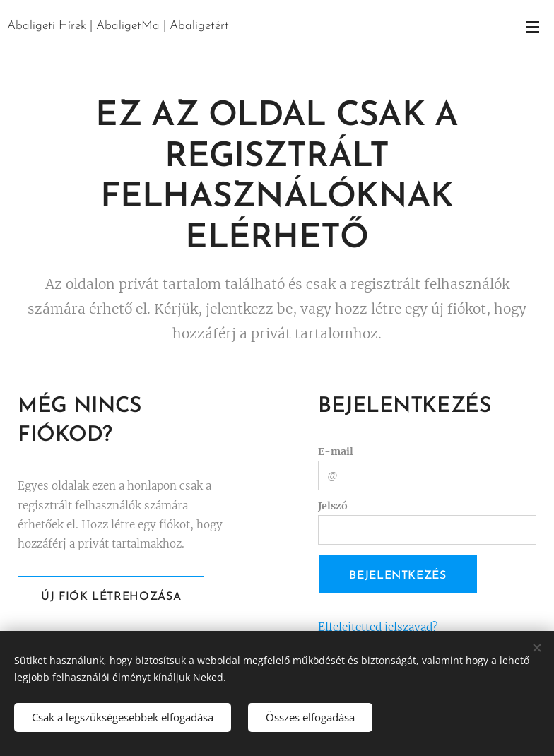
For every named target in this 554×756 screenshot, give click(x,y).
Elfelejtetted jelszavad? (378, 627)
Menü (533, 27)
